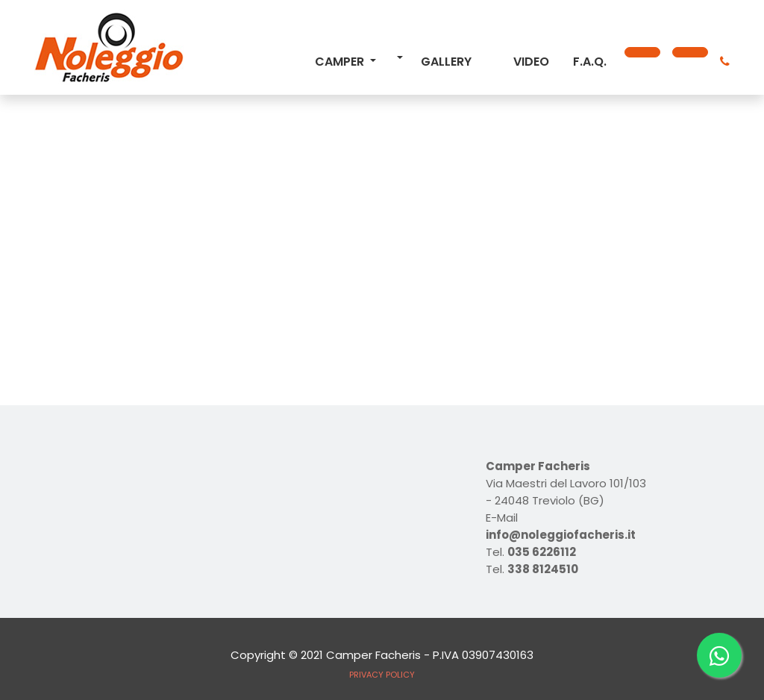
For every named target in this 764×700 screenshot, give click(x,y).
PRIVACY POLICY (382, 675)
